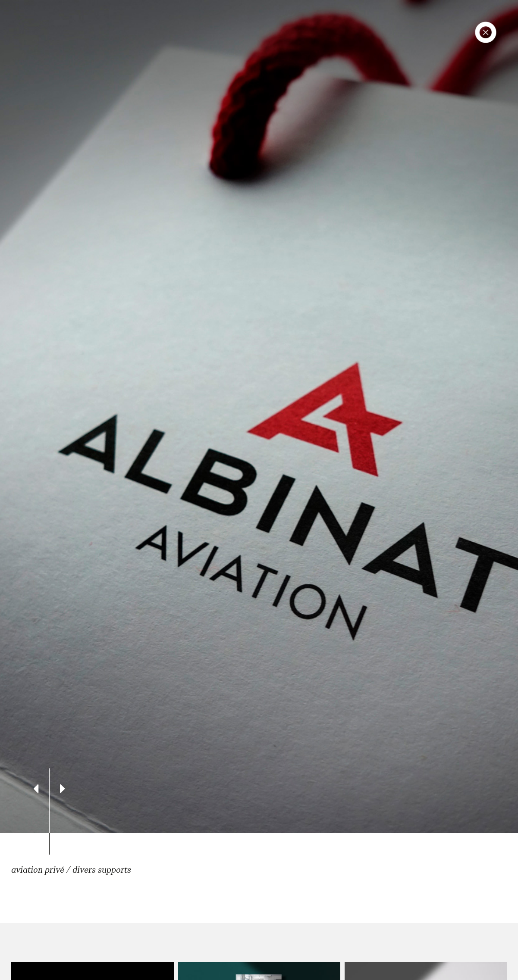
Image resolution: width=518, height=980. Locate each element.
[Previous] (36, 788)
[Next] (63, 788)
